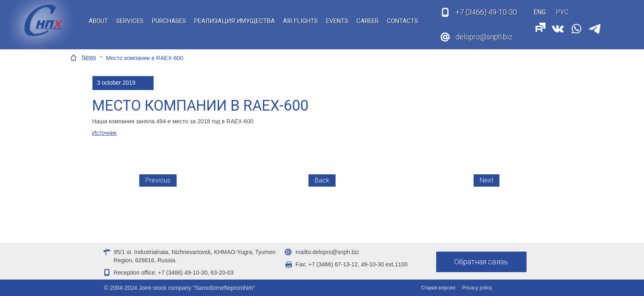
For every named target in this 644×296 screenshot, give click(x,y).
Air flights (300, 21)
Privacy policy (477, 288)
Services (130, 21)
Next (486, 180)
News (89, 57)
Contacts (402, 21)
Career (368, 21)
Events (337, 21)
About (98, 21)
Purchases (169, 21)
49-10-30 (486, 12)
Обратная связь (481, 262)
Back (322, 180)
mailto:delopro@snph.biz (327, 252)
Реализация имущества (235, 21)
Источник (104, 133)
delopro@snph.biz (484, 37)
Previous (158, 180)
